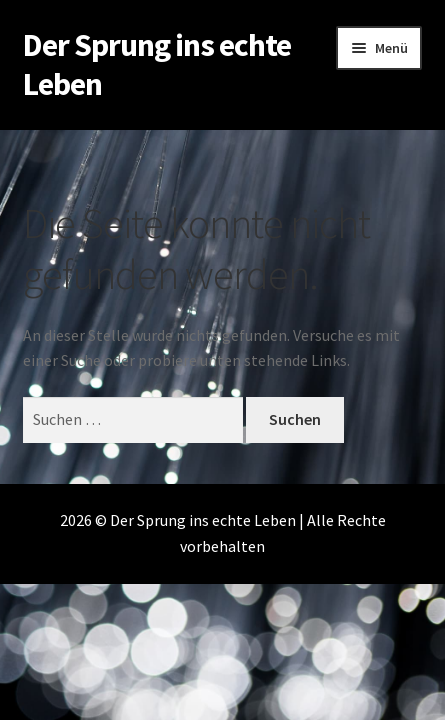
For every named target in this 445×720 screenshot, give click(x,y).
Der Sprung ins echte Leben (157, 64)
